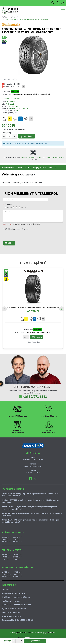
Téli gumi (13, 17)
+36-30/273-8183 (35, 397)
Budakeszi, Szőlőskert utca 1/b (32, 157)
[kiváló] (22, 207)
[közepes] (16, 207)
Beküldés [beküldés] (9, 243)
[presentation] (20, 235)
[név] (26, 200)
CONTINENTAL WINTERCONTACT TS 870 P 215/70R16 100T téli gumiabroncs (25, 19)
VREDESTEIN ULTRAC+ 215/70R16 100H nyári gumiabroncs (33, 308)
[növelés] (14, 136)
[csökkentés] (4, 136)
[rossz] (11, 207)
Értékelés (9, 204)
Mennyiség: (6, 133)
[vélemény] (33, 216)
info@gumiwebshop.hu (33, 466)
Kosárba (36, 337)
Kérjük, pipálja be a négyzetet (17, 229)
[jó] (19, 207)
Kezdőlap (5, 17)
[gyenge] (14, 207)
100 (17, 111)
